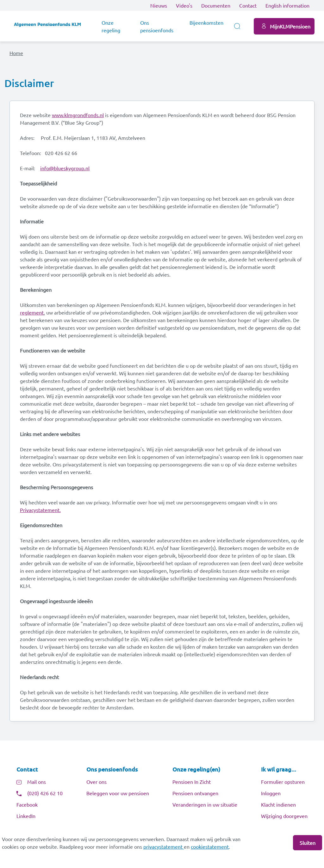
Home (16, 53)
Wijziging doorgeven (284, 819)
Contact (248, 5)
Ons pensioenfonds (157, 26)
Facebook (27, 807)
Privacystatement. (40, 511)
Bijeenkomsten (206, 22)
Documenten (216, 5)
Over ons (97, 784)
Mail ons (37, 784)
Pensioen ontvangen (195, 796)
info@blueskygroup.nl (65, 170)
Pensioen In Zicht (192, 784)
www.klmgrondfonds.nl (78, 116)
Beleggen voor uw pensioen (118, 796)
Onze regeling (111, 26)
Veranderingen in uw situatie (205, 807)
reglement (32, 314)
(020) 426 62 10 (45, 796)
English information (287, 5)
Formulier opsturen (283, 784)
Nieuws (159, 5)
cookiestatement (210, 846)
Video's (184, 5)
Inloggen (271, 796)
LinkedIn (26, 819)
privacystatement (164, 846)
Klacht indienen (278, 807)
